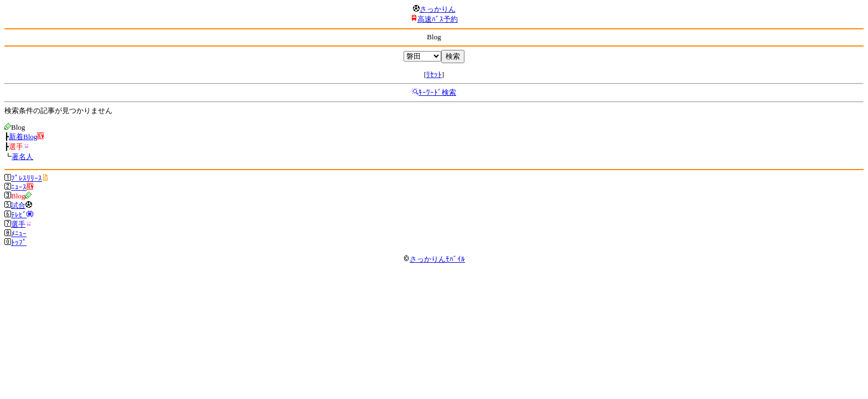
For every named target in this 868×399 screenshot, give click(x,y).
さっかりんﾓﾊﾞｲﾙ (434, 259)
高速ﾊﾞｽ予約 (438, 19)
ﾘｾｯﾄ (434, 75)
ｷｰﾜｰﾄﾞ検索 (437, 92)
